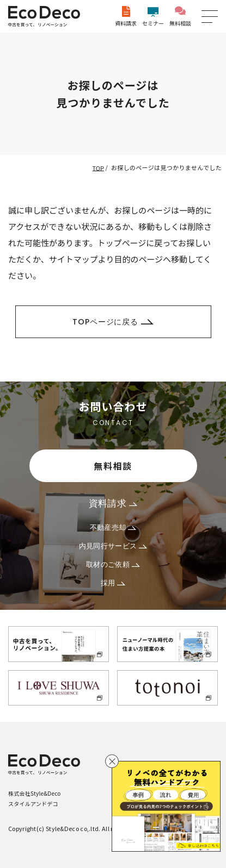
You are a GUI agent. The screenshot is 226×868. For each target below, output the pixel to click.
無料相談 (180, 17)
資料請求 (126, 17)
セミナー (153, 17)
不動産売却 (113, 527)
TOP (98, 167)
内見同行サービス (113, 546)
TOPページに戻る (113, 322)
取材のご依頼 (113, 564)
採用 (113, 583)
